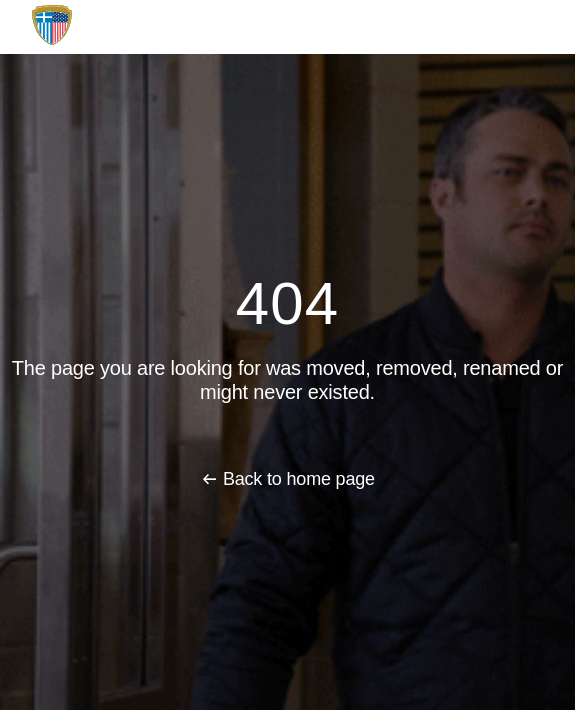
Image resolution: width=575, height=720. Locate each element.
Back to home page (299, 479)
